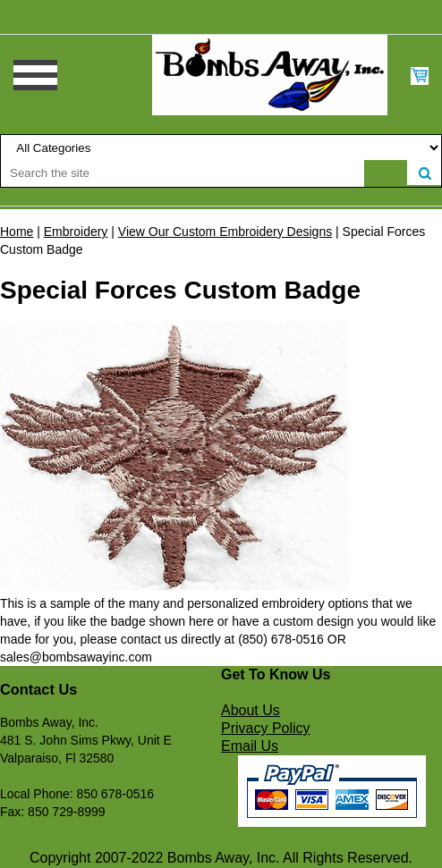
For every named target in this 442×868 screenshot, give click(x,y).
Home (17, 232)
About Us (251, 710)
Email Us (250, 746)
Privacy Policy (266, 728)
